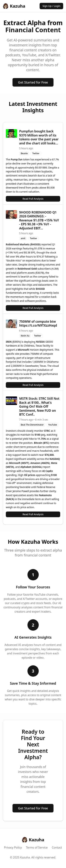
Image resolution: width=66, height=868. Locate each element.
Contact (57, 847)
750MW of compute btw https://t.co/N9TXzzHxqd (38, 323)
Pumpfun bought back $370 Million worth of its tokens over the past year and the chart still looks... (39, 137)
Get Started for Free (33, 82)
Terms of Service (37, 847)
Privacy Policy (13, 847)
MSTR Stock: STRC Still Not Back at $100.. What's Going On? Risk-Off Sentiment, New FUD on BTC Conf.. (39, 406)
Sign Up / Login (51, 6)
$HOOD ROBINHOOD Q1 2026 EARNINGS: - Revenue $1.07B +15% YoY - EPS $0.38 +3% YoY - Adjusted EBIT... (39, 220)
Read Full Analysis (33, 199)
